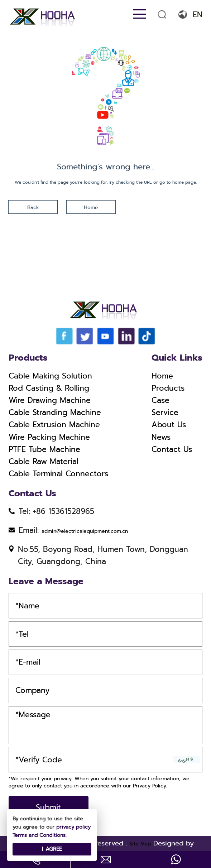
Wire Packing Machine (49, 437)
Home (91, 208)
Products (168, 388)
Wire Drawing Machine (50, 400)
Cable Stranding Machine (55, 413)
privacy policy (73, 827)
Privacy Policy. (150, 786)
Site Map (140, 844)
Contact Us (172, 449)
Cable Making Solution (50, 376)
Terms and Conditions (39, 835)
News (161, 437)
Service (165, 413)
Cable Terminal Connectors (58, 474)
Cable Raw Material (44, 462)
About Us (169, 425)
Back (33, 208)
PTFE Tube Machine (44, 449)
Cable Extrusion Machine (54, 425)
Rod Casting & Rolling (49, 388)
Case (160, 400)
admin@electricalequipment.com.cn (85, 531)
